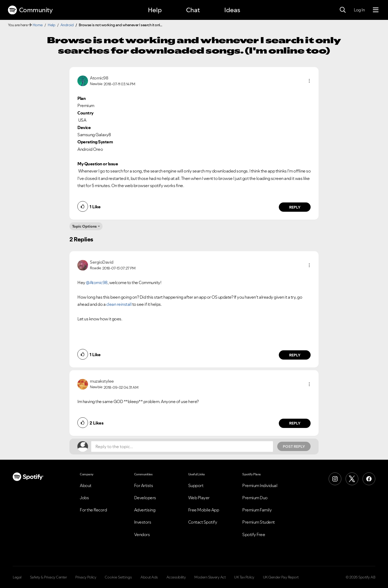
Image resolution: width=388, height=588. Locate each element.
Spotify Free (254, 534)
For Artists (144, 485)
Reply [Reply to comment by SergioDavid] (295, 355)
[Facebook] (369, 479)
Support (196, 485)
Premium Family (257, 510)
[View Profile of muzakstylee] (102, 381)
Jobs (84, 498)
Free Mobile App (204, 510)
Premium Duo (255, 498)
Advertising (145, 510)
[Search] (343, 10)
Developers (145, 498)
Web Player (199, 498)
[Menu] (376, 10)
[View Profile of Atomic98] (99, 78)
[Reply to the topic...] (182, 446)
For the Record (93, 510)
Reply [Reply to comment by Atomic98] (295, 207)
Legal (17, 577)
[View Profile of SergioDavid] (102, 262)
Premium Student (259, 522)
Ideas (232, 10)
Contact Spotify (203, 522)
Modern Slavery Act (210, 577)
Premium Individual (260, 485)
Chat (193, 10)
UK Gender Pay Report (281, 577)
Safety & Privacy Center (48, 577)
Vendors (142, 534)
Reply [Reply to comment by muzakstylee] (295, 423)
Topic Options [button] (84, 226)
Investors (143, 522)
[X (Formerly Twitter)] (352, 479)
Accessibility (176, 577)
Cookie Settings (118, 577)
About (86, 485)
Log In (359, 10)
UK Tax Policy (244, 577)
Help (155, 10)
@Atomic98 (97, 282)
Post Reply (294, 446)
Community (30, 10)
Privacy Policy (86, 577)
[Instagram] (335, 479)
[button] (309, 81)
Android (67, 25)
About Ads (149, 577)
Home (38, 25)
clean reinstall (119, 304)
